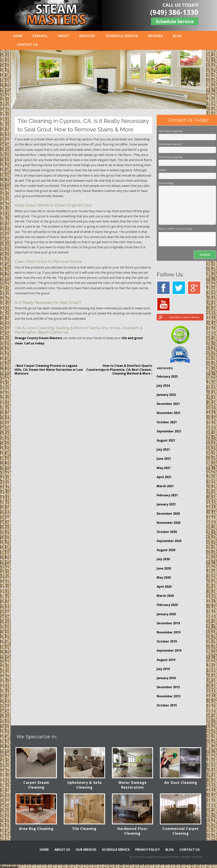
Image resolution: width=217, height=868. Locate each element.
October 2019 (167, 641)
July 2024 (163, 386)
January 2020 (166, 614)
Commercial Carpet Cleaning (181, 831)
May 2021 (164, 468)
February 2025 (167, 376)
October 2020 (167, 532)
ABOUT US (62, 850)
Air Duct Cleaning (181, 782)
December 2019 (168, 623)
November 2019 (169, 632)
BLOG (179, 36)
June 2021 (164, 459)
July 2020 (163, 559)
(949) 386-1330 (174, 12)
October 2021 (167, 422)
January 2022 (166, 395)
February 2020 (167, 605)
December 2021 (168, 404)
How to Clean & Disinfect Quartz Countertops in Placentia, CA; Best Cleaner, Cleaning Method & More (119, 370)
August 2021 (166, 440)
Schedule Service (175, 21)
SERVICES (89, 36)
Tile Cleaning (84, 829)
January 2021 (166, 504)
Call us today (34, 343)
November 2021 (169, 413)
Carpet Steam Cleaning (36, 785)
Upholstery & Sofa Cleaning (84, 785)
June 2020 (164, 568)
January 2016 (166, 678)
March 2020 (165, 596)
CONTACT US (29, 45)
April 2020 (164, 587)
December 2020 (168, 514)
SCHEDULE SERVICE (124, 36)
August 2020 (166, 550)
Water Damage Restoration (132, 785)
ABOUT (66, 36)
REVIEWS (158, 36)
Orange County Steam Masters (38, 338)
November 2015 (169, 696)
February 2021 (167, 495)
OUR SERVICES (86, 850)
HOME (20, 36)
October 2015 (167, 705)
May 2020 (164, 577)
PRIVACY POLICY (147, 850)
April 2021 (164, 477)
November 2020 (169, 523)
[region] (108, 79)
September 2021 (169, 431)
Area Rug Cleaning (36, 829)
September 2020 (169, 541)
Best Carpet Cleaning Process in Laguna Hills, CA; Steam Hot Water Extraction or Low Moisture (49, 370)
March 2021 (165, 486)
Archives (165, 368)
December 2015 (168, 687)
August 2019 (166, 660)
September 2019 (169, 650)
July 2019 (163, 669)
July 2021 (163, 449)
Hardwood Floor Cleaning (132, 831)
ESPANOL (42, 36)
